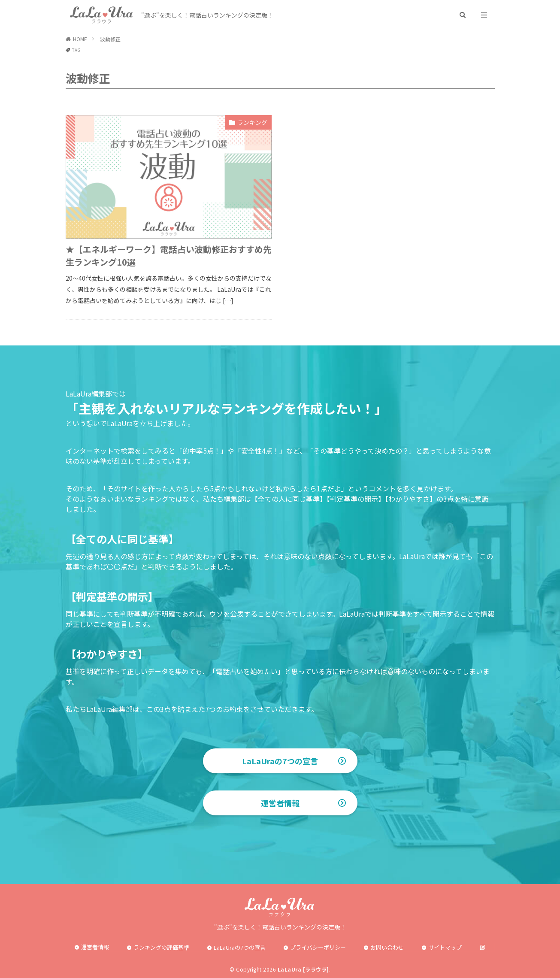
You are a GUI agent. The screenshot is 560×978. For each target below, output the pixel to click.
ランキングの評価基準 (161, 947)
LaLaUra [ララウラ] (303, 969)
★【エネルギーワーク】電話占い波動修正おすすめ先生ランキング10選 (169, 256)
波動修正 (110, 39)
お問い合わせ (387, 947)
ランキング (252, 122)
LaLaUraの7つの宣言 (280, 761)
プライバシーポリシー (318, 947)
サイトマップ (445, 947)
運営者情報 (280, 803)
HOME (80, 39)
